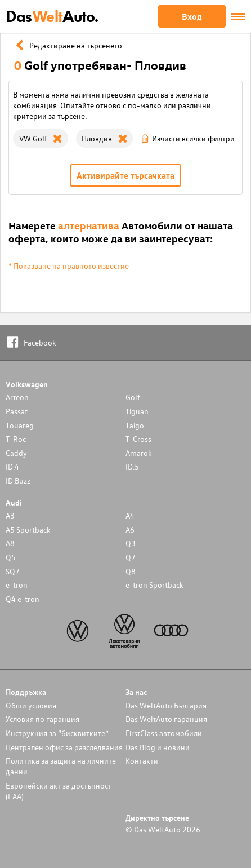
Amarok (139, 453)
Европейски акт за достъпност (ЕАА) (59, 791)
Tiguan (137, 411)
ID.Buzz (18, 480)
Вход (192, 16)
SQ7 (13, 571)
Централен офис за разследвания (64, 747)
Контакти (142, 761)
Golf (133, 397)
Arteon (17, 397)
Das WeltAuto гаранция (166, 719)
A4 (130, 515)
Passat (17, 411)
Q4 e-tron (23, 599)
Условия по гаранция (42, 719)
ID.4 (12, 466)
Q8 (131, 571)
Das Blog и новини (158, 747)
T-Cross (138, 439)
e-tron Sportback (154, 585)
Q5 (11, 557)
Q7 (131, 557)
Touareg (20, 425)
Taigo (135, 425)
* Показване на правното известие (69, 266)
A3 (10, 515)
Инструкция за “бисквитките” (57, 733)
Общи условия (31, 705)
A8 (10, 543)
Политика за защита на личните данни (61, 766)
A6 (130, 530)
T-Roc (16, 439)
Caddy (16, 453)
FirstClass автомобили (164, 733)
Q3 (131, 543)
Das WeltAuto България (166, 705)
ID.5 (132, 466)
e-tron (17, 585)
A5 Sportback (28, 530)
